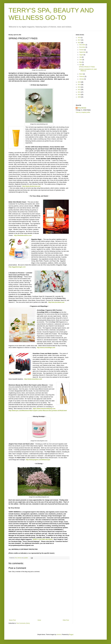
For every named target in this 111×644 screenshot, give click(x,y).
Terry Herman (82, 108)
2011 (79, 92)
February (82, 76)
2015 (79, 82)
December (82, 45)
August (81, 55)
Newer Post (12, 620)
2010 (79, 95)
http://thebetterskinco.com (23, 235)
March (81, 74)
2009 (79, 97)
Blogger (71, 635)
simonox (59, 635)
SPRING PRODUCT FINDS (87, 67)
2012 (79, 90)
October (82, 50)
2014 (79, 85)
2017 (79, 40)
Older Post (66, 620)
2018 (79, 38)
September (83, 52)
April (81, 65)
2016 (79, 43)
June (81, 60)
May (81, 62)
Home (39, 620)
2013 (79, 87)
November (82, 47)
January (82, 79)
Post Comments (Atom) (23, 623)
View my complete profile (83, 112)
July (81, 57)
